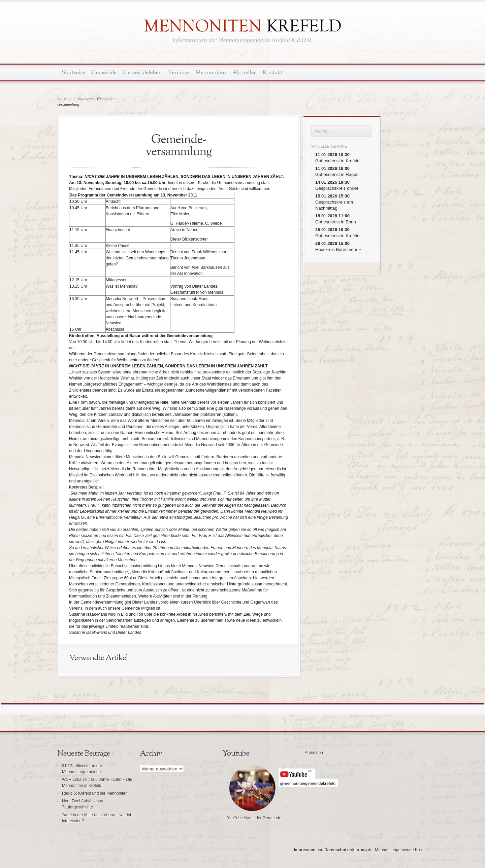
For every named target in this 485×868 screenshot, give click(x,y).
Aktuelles (244, 73)
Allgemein (85, 99)
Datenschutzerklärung (346, 850)
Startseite (73, 73)
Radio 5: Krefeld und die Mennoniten (95, 793)
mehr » (354, 249)
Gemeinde (104, 73)
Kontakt (273, 73)
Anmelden (314, 753)
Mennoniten (211, 73)
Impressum (304, 850)
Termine (179, 73)
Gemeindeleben (143, 73)
